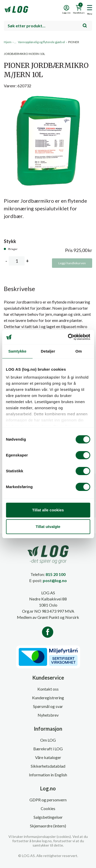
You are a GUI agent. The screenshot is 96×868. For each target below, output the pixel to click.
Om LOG (48, 740)
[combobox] (48, 26)
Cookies (48, 808)
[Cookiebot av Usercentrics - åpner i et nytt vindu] (68, 337)
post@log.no (55, 580)
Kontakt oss (48, 689)
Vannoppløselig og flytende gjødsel (41, 42)
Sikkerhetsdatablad (48, 766)
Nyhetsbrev (48, 715)
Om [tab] (79, 351)
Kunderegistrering (48, 698)
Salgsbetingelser (48, 817)
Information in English (48, 775)
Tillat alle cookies (48, 510)
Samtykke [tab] (17, 351)
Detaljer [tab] (48, 351)
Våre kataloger (48, 757)
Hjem (8, 42)
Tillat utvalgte (48, 527)
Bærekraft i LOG (48, 749)
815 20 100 (56, 574)
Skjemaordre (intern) (48, 826)
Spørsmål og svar (48, 706)
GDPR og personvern (48, 800)
